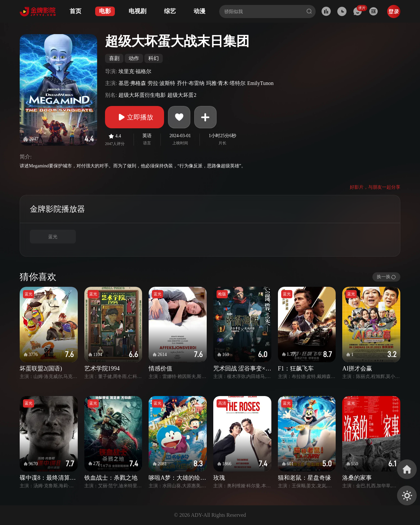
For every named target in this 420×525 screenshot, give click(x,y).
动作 (134, 58)
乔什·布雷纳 (191, 83)
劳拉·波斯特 (161, 83)
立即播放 (135, 117)
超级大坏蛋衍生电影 (142, 95)
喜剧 (114, 58)
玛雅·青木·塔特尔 (226, 83)
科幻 (154, 58)
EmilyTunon (260, 83)
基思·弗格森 (132, 83)
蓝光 (53, 237)
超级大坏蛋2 (182, 95)
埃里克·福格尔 (135, 71)
